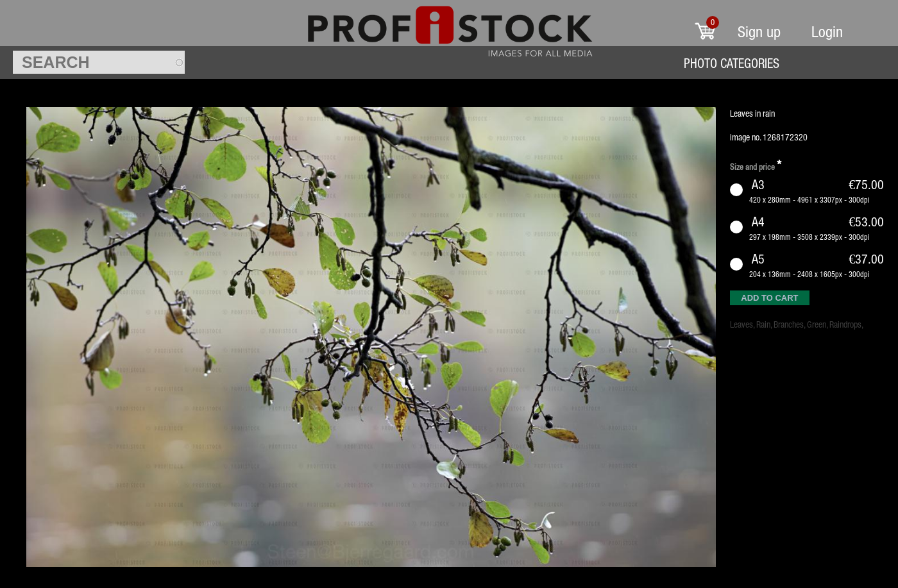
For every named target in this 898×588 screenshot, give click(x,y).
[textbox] (99, 62)
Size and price (756, 165)
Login (827, 32)
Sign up (759, 32)
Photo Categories (732, 63)
